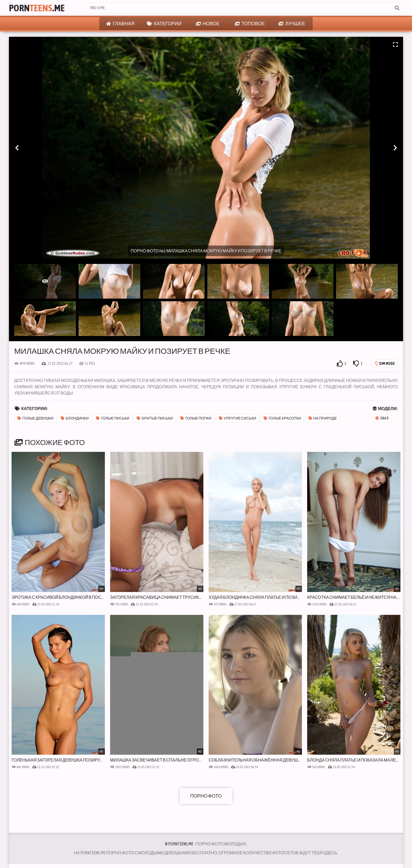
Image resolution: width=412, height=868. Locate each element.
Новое (208, 24)
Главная (120, 24)
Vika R (382, 418)
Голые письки (113, 418)
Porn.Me (37, 8)
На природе (323, 418)
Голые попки (196, 418)
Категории (164, 24)
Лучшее (292, 24)
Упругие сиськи (238, 418)
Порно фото (206, 796)
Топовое (250, 24)
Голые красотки (282, 418)
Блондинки (75, 418)
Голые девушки (35, 418)
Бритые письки (155, 418)
